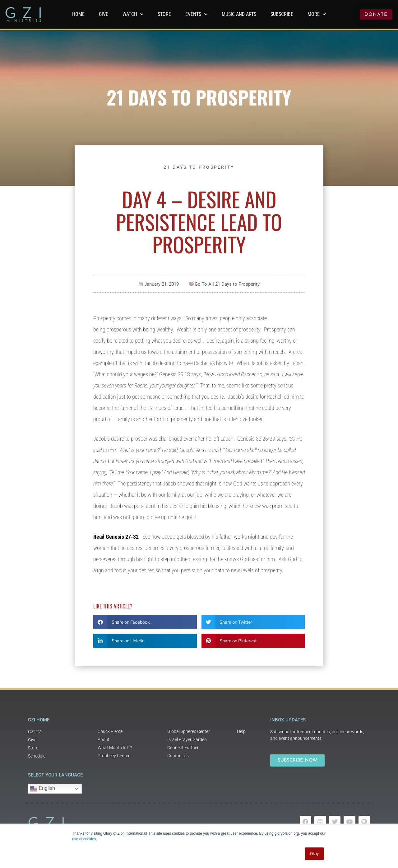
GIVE (104, 14)
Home (78, 14)
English (42, 789)
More (317, 14)
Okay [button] (314, 854)
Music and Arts (239, 14)
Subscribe (282, 14)
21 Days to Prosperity (199, 97)
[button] (145, 622)
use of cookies (84, 839)
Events (196, 14)
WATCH (133, 14)
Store (164, 14)
